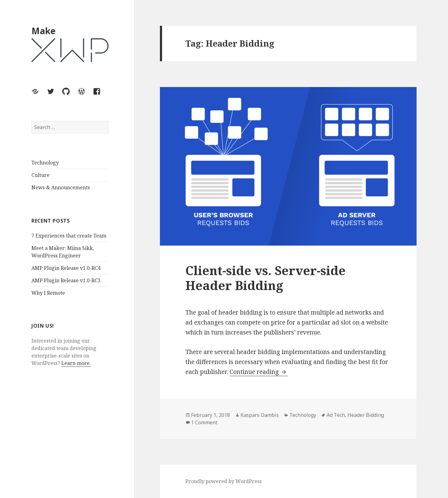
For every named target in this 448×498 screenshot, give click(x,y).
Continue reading (259, 372)
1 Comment (204, 422)
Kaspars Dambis (260, 415)
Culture (40, 175)
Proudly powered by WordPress (224, 481)
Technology (45, 163)
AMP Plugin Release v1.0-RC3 (66, 280)
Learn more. (76, 363)
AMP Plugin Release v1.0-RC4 (66, 268)
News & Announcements (61, 187)
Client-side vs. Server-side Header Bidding (266, 278)
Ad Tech (336, 415)
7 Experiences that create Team (69, 236)
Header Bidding (366, 415)
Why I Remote (48, 293)
